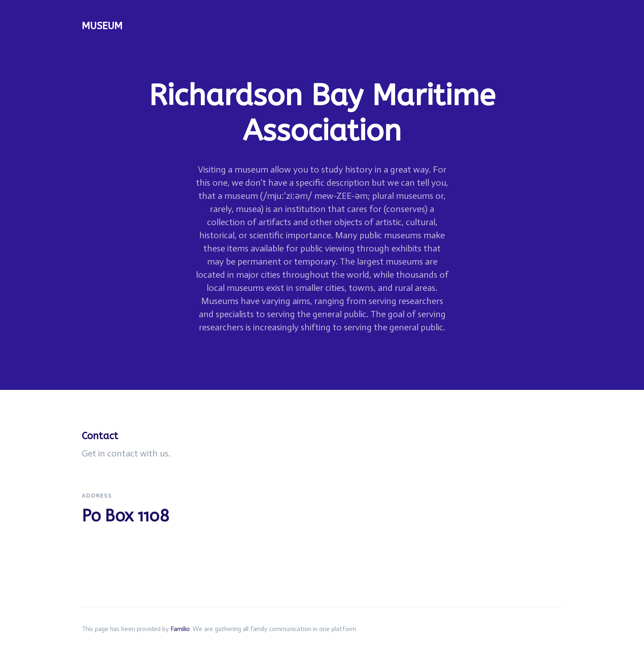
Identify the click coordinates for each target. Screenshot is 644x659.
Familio (180, 629)
